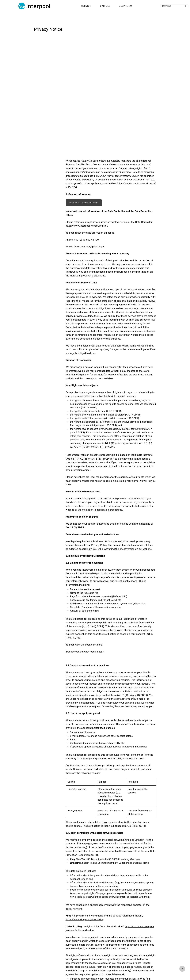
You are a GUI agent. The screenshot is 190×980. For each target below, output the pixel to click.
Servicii (86, 6)
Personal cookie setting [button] (84, 203)
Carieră (105, 6)
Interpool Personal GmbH (34, 6)
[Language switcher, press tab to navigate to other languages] (174, 6)
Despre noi (126, 6)
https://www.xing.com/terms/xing (85, 919)
